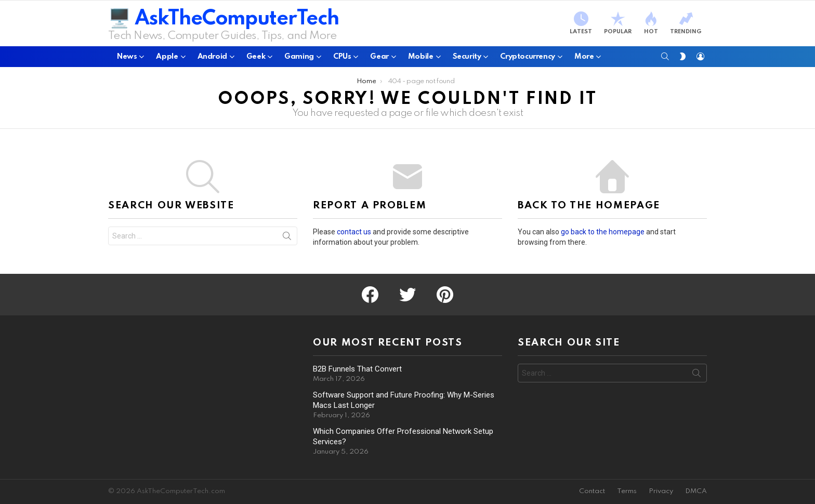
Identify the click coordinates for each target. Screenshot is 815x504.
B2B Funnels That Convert (357, 369)
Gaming (299, 59)
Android (212, 59)
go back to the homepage (603, 232)
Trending (686, 23)
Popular (618, 23)
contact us (354, 232)
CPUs (342, 59)
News (127, 59)
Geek (256, 59)
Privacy (661, 491)
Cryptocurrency (528, 59)
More (584, 59)
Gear (379, 59)
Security (467, 59)
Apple (167, 59)
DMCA (696, 491)
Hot (651, 23)
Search (287, 238)
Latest (581, 23)
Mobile (421, 59)
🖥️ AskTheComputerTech (224, 19)
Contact (592, 491)
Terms (627, 491)
